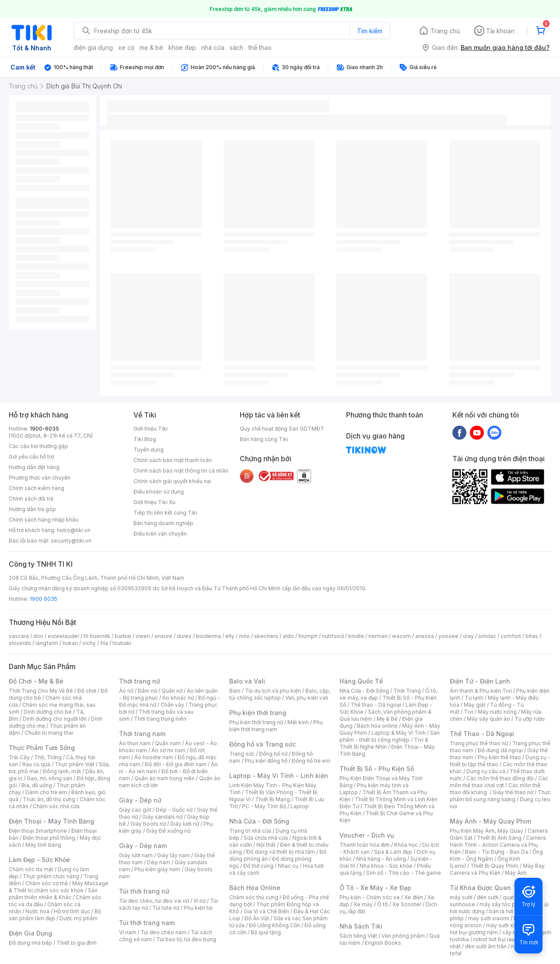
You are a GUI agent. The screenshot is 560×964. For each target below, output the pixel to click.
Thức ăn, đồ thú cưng (49, 799)
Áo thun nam (135, 743)
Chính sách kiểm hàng (37, 488)
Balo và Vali (247, 681)
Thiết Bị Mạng (273, 799)
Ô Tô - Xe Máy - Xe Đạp (375, 888)
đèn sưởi (488, 897)
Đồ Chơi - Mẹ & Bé (36, 681)
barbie (123, 636)
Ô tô (383, 904)
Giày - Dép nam (143, 846)
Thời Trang (407, 691)
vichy (89, 643)
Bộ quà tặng (266, 932)
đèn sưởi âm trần (486, 946)
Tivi (469, 712)
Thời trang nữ (140, 681)
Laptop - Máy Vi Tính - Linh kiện (279, 776)
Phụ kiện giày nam (157, 869)
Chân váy (172, 705)
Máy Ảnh (516, 873)
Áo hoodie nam (154, 757)
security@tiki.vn (71, 541)
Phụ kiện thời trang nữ (256, 722)
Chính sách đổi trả (31, 499)
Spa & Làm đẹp (393, 852)
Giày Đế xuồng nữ (168, 831)
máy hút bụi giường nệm (496, 929)
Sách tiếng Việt (358, 936)
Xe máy (363, 904)
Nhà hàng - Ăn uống (381, 859)
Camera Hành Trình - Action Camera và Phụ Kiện (498, 845)
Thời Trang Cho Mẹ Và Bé (41, 691)
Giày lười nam (136, 855)
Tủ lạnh (474, 698)
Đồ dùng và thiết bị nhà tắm (281, 852)
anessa (425, 636)
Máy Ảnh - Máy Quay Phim (490, 821)
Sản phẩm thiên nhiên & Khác (53, 894)
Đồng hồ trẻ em (311, 761)
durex (184, 636)
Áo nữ (126, 691)
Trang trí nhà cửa (250, 831)
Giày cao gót (135, 810)
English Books (383, 943)
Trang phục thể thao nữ (479, 743)
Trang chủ (445, 31)
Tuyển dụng (149, 450)
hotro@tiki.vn (74, 530)
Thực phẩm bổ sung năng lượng (500, 796)
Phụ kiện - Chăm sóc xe (370, 897)
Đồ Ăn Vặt (257, 918)
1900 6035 (44, 599)
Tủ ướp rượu (530, 719)
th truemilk (97, 636)
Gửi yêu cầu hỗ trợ (31, 457)
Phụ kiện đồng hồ (266, 761)
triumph (308, 636)
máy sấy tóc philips (504, 904)
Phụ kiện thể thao (499, 757)
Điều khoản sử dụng (159, 492)
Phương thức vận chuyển (40, 478)
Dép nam (159, 862)
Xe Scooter (407, 904)
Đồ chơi (87, 691)
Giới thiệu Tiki (150, 429)
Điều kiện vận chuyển (160, 534)
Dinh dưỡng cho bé (48, 712)
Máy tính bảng (43, 845)
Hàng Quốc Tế (361, 681)
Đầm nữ (147, 691)
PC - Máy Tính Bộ (264, 806)
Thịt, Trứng (48, 757)
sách (236, 47)
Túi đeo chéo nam (163, 932)
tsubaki (122, 643)
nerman (378, 636)
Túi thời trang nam (147, 923)
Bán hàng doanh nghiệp (163, 523)
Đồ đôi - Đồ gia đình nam (176, 764)
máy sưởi (461, 897)
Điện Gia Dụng (30, 933)
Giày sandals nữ (162, 817)
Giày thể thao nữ (513, 792)
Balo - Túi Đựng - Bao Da (497, 852)
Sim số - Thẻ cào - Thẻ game (404, 873)
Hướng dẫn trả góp (32, 509)
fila (104, 643)
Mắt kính (298, 722)
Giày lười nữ (185, 824)
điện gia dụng (93, 47)
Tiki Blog (145, 439)
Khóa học (406, 845)
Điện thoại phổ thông (49, 838)
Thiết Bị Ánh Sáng (499, 838)
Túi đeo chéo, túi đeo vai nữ (154, 901)
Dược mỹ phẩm (79, 918)
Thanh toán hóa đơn (365, 845)
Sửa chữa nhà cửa (266, 838)
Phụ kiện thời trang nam (276, 726)
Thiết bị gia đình (77, 943)
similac (487, 636)
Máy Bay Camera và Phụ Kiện (497, 869)
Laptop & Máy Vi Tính (399, 733)
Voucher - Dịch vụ (367, 835)
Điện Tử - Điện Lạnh (480, 681)
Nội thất (266, 845)
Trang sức (242, 754)
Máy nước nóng (497, 712)
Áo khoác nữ (178, 698)
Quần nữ (172, 691)
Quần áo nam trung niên (164, 778)
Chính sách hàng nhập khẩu (44, 520)
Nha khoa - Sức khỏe (386, 866)
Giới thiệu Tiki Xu (154, 502)
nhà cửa (213, 47)
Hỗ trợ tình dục (72, 911)
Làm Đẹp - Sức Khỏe (39, 860)
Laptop (300, 806)
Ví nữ (199, 901)
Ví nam (128, 932)
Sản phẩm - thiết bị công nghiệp (390, 736)
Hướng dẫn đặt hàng (34, 467)
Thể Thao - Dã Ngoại (482, 734)
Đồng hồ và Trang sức (262, 744)
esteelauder (63, 636)
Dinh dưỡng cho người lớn (55, 719)
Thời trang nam (142, 734)
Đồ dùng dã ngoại (500, 750)
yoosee (448, 636)
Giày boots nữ (148, 824)
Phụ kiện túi (198, 908)
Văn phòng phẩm (403, 936)
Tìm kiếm (370, 31)
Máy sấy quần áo (488, 719)
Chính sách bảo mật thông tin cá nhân (181, 471)
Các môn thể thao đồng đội (500, 778)
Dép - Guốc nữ (174, 810)
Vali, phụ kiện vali (307, 698)
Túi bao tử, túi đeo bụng (186, 939)
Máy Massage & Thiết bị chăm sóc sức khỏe (59, 887)
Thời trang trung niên (160, 719)
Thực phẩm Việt (75, 764)
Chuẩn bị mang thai (49, 733)
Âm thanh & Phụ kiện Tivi (481, 691)
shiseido (20, 643)
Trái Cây (19, 757)
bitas (532, 636)
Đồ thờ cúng (258, 866)
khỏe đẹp (182, 47)
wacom (401, 636)
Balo (235, 691)
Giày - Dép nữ (140, 800)
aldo (288, 636)
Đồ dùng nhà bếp (30, 943)
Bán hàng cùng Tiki (264, 439)
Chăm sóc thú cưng (254, 897)
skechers (266, 636)
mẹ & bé (151, 47)
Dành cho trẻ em (46, 792)
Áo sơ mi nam (168, 750)
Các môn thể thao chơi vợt (499, 782)
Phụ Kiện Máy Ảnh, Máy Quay (486, 831)
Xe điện (414, 897)
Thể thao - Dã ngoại (376, 705)
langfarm (47, 643)
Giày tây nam (173, 855)
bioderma (208, 636)
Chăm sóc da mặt (31, 869)
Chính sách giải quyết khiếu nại (172, 481)
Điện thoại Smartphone (38, 831)
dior (38, 636)
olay (468, 636)
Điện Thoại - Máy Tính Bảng (51, 821)
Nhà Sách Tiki (361, 926)
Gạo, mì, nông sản (49, 778)
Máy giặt (475, 705)
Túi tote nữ (166, 908)
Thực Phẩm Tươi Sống (42, 748)
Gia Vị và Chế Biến (266, 911)
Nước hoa (37, 911)
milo (244, 636)
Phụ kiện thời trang (258, 713)
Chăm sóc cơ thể (47, 883)
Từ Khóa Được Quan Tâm (488, 888)
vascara (19, 636)
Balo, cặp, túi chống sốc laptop (280, 694)
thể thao (260, 47)
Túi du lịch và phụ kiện (273, 691)
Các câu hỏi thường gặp (38, 446)
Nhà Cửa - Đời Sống (259, 821)
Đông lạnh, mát (62, 771)
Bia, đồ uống (37, 785)
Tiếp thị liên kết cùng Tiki (165, 513)
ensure (163, 636)
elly (230, 636)
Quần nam (168, 743)
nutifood (333, 636)
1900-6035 (44, 429)
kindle (356, 636)
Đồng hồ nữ (273, 754)
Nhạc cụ (288, 866)
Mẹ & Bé (387, 719)
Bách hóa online (377, 726)
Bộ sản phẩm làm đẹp (55, 915)
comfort (511, 636)
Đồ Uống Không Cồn (275, 925)
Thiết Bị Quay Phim (494, 866)
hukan (70, 643)
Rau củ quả (36, 764)
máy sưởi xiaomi (507, 925)
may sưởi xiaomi (489, 918)
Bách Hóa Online (255, 888)
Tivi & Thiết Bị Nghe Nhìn (384, 743)
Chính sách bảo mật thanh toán (173, 460)
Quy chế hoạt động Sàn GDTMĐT (282, 429)
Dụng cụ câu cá (486, 771)
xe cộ (126, 47)
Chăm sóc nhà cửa (56, 806)
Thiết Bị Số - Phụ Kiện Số (377, 769)
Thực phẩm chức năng (51, 876)
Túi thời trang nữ (144, 891)
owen (143, 636)
